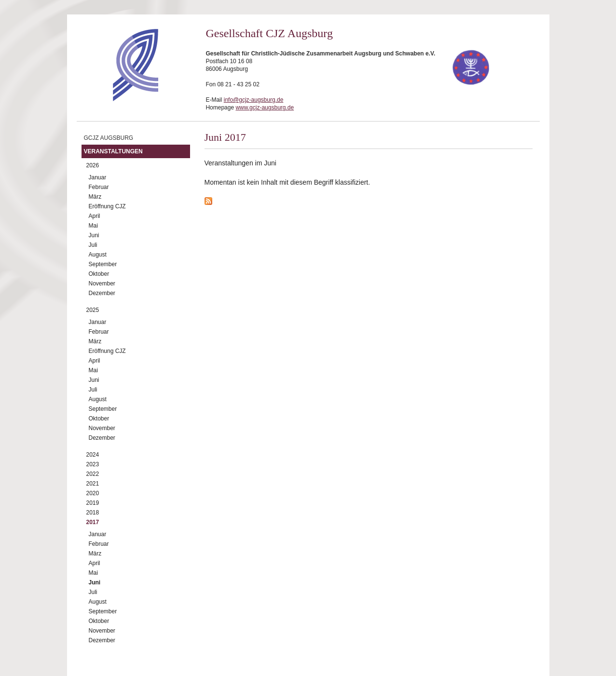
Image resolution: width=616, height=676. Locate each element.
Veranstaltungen (113, 151)
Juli (93, 245)
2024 (93, 455)
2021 (93, 484)
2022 (93, 474)
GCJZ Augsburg (109, 138)
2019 (93, 503)
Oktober (99, 274)
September (103, 264)
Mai (93, 226)
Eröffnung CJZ (107, 206)
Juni (94, 235)
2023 (93, 464)
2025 (93, 310)
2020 (93, 493)
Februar (99, 187)
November (102, 284)
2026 (93, 165)
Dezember (102, 293)
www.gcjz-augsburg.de (265, 108)
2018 (93, 513)
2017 (93, 522)
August (98, 255)
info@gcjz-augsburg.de (254, 100)
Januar (98, 177)
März (95, 197)
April (95, 216)
